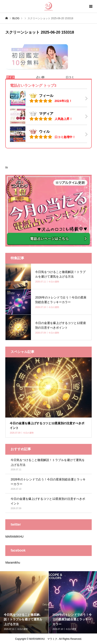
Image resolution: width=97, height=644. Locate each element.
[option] (24, 602)
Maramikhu (13, 563)
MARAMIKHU (14, 537)
